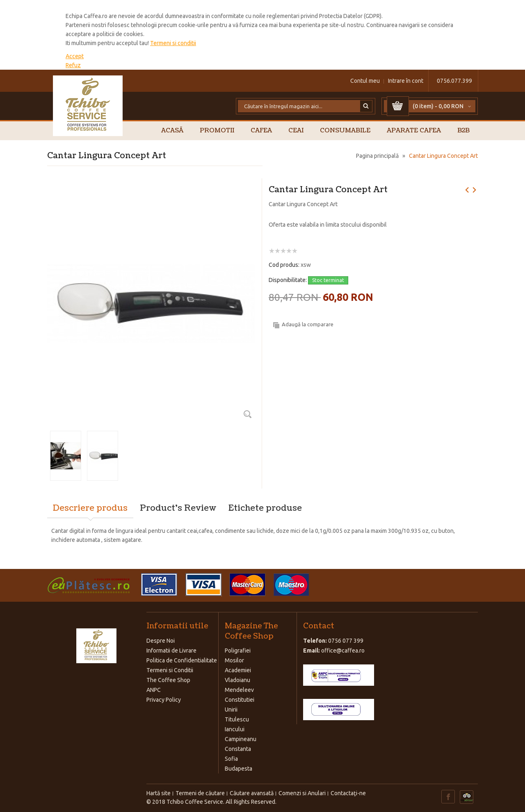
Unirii (231, 710)
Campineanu (241, 739)
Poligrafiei (238, 651)
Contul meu (365, 81)
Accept (75, 56)
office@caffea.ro (343, 651)
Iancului (235, 729)
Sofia (231, 759)
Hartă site (159, 793)
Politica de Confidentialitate (182, 660)
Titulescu (237, 719)
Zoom (247, 414)
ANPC (154, 690)
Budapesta (239, 769)
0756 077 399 (346, 641)
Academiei (238, 670)
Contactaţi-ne (348, 793)
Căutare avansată (252, 793)
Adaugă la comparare (308, 324)
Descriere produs (90, 508)
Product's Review (178, 508)
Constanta (238, 749)
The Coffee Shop (168, 680)
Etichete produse (265, 508)
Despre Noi (161, 641)
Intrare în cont (406, 81)
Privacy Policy (164, 700)
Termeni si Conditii (170, 670)
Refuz (73, 65)
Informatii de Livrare (171, 651)
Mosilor (234, 660)
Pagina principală (377, 156)
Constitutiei (240, 700)
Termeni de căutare (200, 793)
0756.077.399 (454, 81)
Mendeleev (239, 690)
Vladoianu (237, 680)
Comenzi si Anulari (302, 793)
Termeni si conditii (173, 43)
